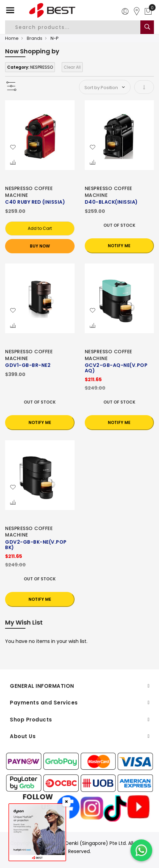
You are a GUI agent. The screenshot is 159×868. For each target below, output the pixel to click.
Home (12, 38)
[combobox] (77, 27)
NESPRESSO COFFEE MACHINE (29, 192)
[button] (13, 148)
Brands (35, 38)
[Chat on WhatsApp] (141, 850)
